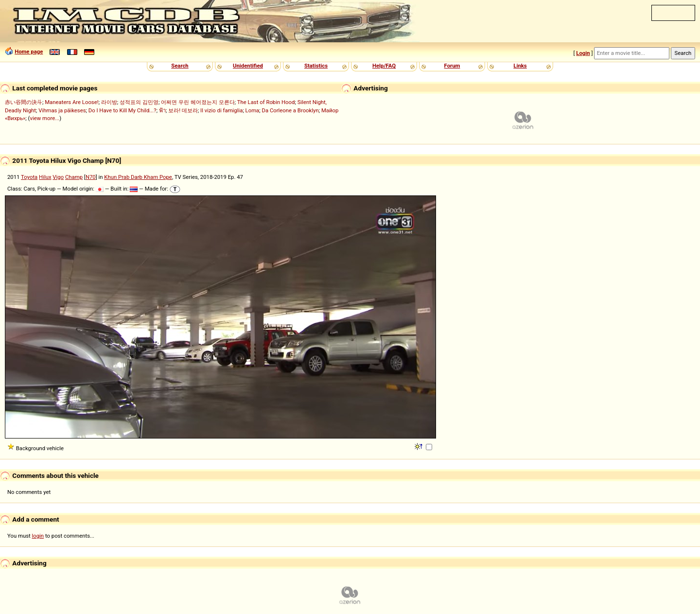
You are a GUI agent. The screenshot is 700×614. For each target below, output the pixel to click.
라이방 (109, 102)
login (38, 536)
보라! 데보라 (183, 110)
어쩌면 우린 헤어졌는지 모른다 (198, 102)
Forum (452, 66)
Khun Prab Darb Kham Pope (138, 177)
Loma (253, 110)
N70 (91, 177)
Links (520, 66)
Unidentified (248, 66)
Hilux (45, 177)
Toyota (29, 177)
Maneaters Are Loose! (71, 102)
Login (583, 53)
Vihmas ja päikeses (62, 110)
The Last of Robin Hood (266, 102)
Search (180, 66)
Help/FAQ (384, 66)
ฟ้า (162, 110)
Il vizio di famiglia (221, 110)
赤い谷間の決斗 (24, 102)
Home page (29, 52)
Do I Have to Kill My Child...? (122, 110)
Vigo (58, 177)
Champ (74, 177)
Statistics (316, 66)
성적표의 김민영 (139, 102)
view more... (44, 118)
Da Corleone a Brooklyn (290, 110)
